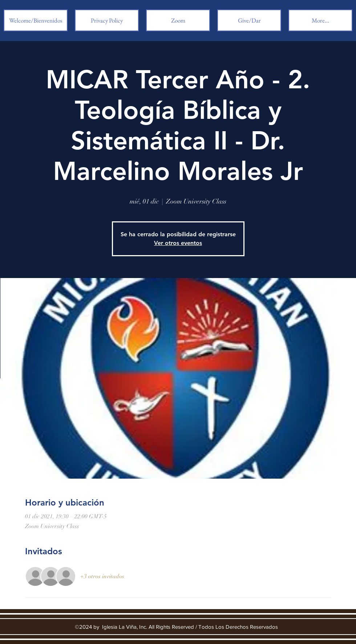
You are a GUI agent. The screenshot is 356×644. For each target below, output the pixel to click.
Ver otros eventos (178, 243)
